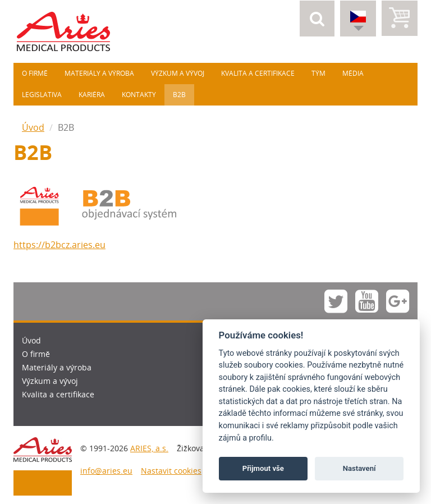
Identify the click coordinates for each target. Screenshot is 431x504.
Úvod (33, 127)
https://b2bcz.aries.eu (59, 245)
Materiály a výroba (99, 73)
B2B (179, 95)
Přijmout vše (263, 468)
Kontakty (139, 95)
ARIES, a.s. (149, 448)
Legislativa (42, 95)
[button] (317, 19)
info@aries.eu (106, 471)
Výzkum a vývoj (178, 73)
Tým (318, 73)
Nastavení (359, 468)
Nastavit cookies (171, 471)
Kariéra (92, 95)
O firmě (35, 73)
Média (353, 73)
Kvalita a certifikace (258, 73)
